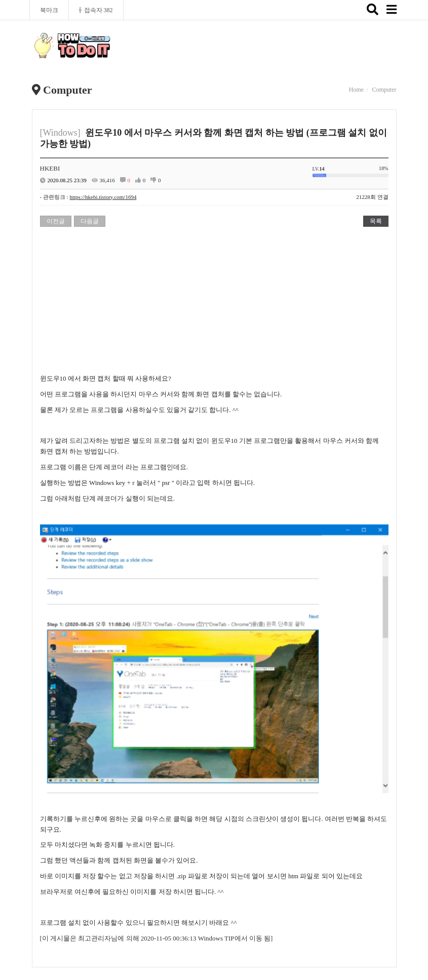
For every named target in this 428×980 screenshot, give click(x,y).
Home (356, 90)
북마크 (49, 10)
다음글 (90, 221)
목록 (376, 221)
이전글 (56, 221)
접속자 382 (96, 10)
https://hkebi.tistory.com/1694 (103, 197)
